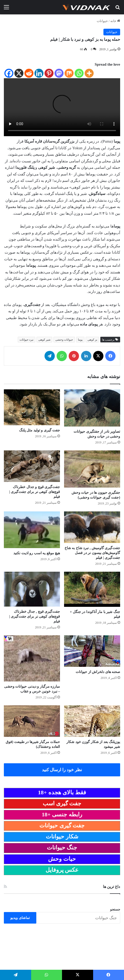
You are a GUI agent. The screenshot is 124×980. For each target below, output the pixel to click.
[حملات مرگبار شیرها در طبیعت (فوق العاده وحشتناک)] (32, 721)
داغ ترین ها (112, 887)
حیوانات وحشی (64, 340)
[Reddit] (29, 73)
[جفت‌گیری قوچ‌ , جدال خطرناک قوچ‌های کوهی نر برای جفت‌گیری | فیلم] (32, 589)
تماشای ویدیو (20, 918)
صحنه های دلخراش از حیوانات (98, 672)
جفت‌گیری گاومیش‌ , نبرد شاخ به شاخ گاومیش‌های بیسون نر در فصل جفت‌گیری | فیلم (92, 553)
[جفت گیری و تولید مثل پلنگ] (32, 407)
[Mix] (69, 73)
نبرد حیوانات (27, 340)
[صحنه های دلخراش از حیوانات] (92, 651)
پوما (80, 340)
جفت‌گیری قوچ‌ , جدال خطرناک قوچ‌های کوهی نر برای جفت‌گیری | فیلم (34, 616)
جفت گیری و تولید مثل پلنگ (40, 430)
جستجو (115, 909)
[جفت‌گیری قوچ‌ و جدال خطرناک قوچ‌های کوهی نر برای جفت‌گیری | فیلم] (32, 466)
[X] (19, 73)
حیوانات (102, 21)
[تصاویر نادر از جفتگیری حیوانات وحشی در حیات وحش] (92, 408)
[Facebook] (9, 73)
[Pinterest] (49, 73)
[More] (89, 73)
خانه (115, 21)
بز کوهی (92, 340)
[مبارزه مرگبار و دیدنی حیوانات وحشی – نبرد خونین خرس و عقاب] (32, 658)
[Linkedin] (39, 73)
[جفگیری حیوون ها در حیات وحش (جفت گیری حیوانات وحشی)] (92, 469)
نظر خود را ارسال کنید (62, 770)
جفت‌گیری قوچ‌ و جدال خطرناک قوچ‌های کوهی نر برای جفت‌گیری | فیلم (34, 492)
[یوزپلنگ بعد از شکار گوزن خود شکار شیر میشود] (92, 721)
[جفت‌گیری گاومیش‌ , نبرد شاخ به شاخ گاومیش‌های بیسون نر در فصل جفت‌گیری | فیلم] (92, 527)
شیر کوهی (44, 340)
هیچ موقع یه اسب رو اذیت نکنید (37, 553)
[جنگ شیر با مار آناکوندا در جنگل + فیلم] (92, 589)
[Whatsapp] (79, 73)
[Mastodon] (59, 73)
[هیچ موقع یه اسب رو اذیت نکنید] (32, 530)
